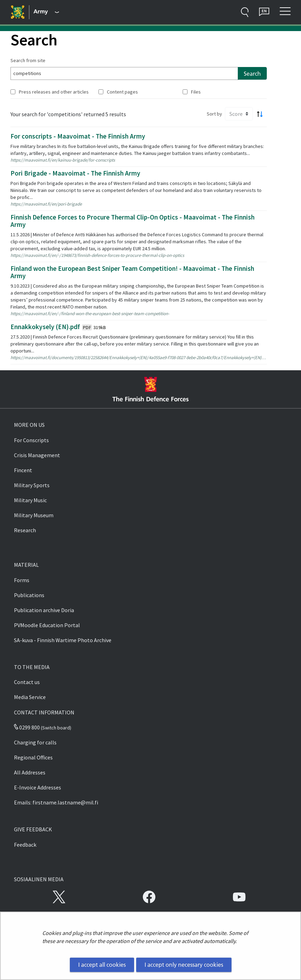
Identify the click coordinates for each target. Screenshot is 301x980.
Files (196, 92)
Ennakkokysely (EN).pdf (58, 327)
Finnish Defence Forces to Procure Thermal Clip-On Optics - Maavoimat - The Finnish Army (133, 221)
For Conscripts (31, 440)
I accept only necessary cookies (184, 965)
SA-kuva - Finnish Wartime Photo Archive (63, 640)
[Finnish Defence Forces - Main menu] (46, 12)
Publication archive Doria (44, 610)
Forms (22, 580)
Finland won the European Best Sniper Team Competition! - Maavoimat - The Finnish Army (132, 272)
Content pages (122, 92)
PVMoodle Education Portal (47, 625)
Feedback (25, 845)
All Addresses (30, 772)
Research (25, 530)
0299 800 (27, 727)
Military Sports (32, 485)
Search (252, 74)
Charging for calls (35, 742)
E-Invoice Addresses (38, 787)
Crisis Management (37, 455)
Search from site (28, 60)
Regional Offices (33, 757)
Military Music (30, 500)
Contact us (27, 682)
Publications (29, 595)
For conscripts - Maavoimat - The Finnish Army (78, 136)
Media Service (30, 697)
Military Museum (34, 515)
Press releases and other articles (54, 92)
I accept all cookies (102, 965)
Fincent (23, 470)
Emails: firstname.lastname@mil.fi (56, 802)
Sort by (214, 114)
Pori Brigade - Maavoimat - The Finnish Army (75, 173)
